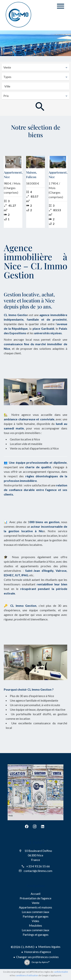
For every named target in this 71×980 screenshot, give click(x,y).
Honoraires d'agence (37, 952)
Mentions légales (49, 947)
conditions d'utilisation (27, 975)
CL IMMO (36, 843)
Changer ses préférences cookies (37, 957)
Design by (41, 962)
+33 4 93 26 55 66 (38, 866)
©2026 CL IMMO (23, 947)
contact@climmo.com (38, 871)
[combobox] (35, 67)
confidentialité (61, 972)
